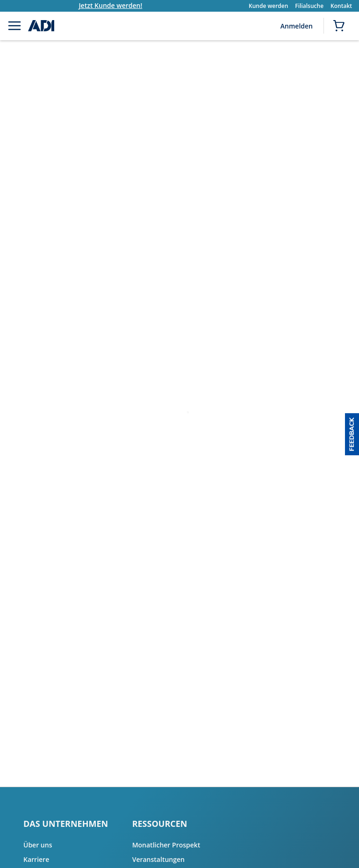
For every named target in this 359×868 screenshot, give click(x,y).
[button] (352, 434)
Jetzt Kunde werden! (119, 5)
